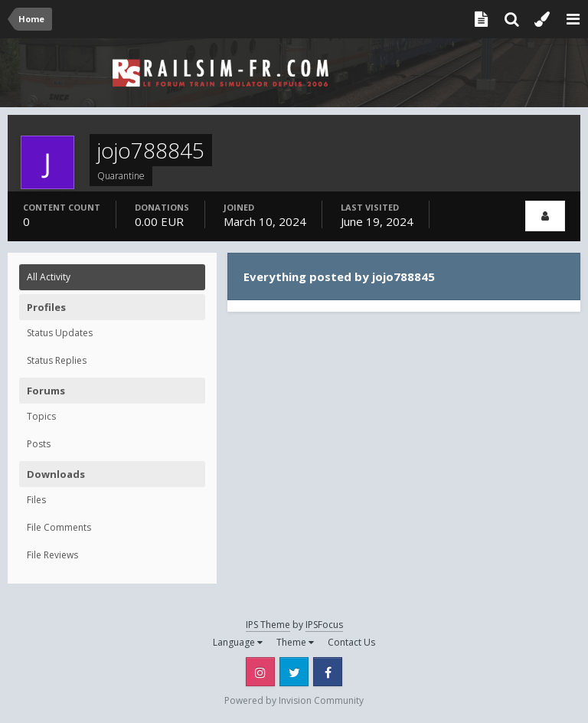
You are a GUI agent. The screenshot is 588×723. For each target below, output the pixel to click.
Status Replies (57, 360)
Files (36, 500)
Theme (295, 642)
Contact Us (351, 642)
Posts (39, 444)
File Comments (59, 527)
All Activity (49, 277)
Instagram (260, 672)
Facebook (328, 672)
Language (238, 642)
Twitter (294, 672)
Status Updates (60, 333)
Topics (41, 416)
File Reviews (52, 555)
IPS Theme (268, 625)
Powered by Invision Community (294, 700)
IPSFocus (324, 625)
